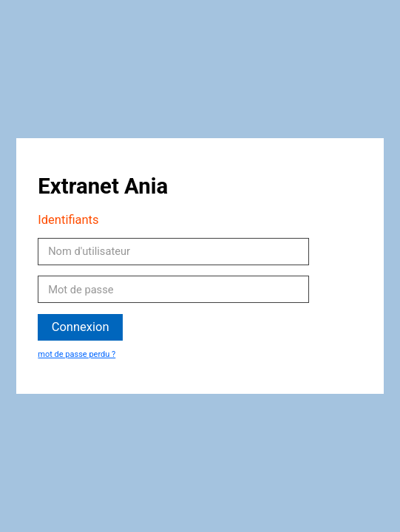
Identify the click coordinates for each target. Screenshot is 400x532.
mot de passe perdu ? (77, 354)
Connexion (81, 327)
